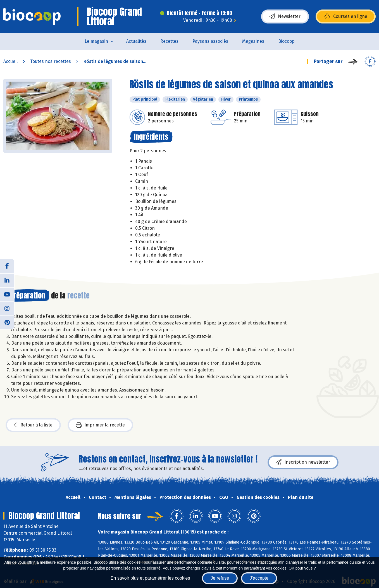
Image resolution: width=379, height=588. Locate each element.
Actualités (136, 41)
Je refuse (220, 578)
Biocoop (286, 41)
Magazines (253, 41)
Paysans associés (210, 41)
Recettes (169, 41)
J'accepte (259, 578)
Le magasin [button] (96, 41)
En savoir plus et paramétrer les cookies (150, 578)
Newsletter (285, 16)
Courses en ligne (346, 16)
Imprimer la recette (100, 425)
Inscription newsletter (303, 462)
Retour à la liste (33, 425)
